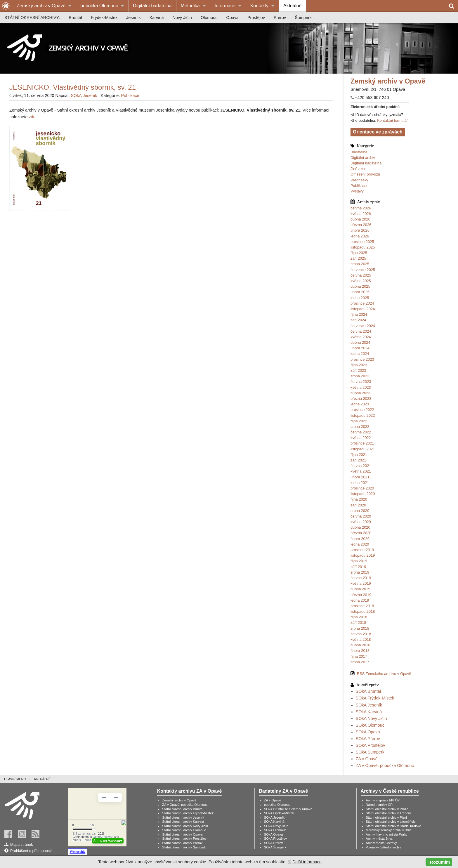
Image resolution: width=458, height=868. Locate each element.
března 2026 (361, 225)
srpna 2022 (360, 427)
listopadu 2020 (363, 494)
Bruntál (75, 18)
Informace (225, 6)
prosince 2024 (362, 303)
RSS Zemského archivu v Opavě (384, 674)
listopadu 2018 (363, 611)
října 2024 (359, 314)
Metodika (190, 6)
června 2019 (361, 578)
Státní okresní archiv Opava (182, 834)
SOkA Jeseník (369, 705)
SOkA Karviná (369, 712)
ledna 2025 (360, 298)
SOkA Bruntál (368, 691)
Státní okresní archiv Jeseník (183, 817)
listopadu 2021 (363, 449)
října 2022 (359, 421)
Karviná (157, 18)
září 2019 (358, 567)
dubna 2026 (360, 219)
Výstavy (357, 191)
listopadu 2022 (363, 415)
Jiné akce (358, 169)
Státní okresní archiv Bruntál (183, 809)
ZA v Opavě (367, 759)
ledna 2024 (360, 354)
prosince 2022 (362, 410)
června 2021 (361, 466)
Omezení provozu (365, 174)
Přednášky (359, 180)
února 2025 (360, 292)
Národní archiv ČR (379, 805)
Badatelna (359, 152)
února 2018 (360, 651)
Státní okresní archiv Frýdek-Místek (188, 813)
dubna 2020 (360, 527)
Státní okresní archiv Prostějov (184, 839)
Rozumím (440, 862)
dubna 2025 (360, 286)
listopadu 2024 (363, 309)
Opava (232, 18)
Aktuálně (292, 6)
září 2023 (358, 370)
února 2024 (360, 348)
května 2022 (361, 438)
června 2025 (361, 275)
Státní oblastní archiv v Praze (387, 809)
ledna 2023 (360, 404)
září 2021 (358, 460)
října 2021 (359, 455)
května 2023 (361, 387)
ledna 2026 (360, 236)
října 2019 (359, 561)
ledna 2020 (360, 544)
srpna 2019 (360, 572)
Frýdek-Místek (104, 18)
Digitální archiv (363, 158)
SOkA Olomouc (370, 725)
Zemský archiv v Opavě (41, 6)
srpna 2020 (360, 511)
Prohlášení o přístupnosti (31, 851)
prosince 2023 (362, 359)
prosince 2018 (362, 606)
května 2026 (361, 214)
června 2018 (361, 634)
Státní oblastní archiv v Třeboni (388, 813)
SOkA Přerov (368, 739)
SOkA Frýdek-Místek (375, 698)
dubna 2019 (360, 589)
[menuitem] (44, 6)
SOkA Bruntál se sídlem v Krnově (288, 809)
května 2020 (361, 522)
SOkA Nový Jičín (371, 718)
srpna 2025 (360, 264)
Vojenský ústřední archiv (383, 847)
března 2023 (361, 399)
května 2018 (361, 639)
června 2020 (361, 516)
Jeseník (133, 18)
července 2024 (363, 326)
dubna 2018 (360, 645)
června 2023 (361, 382)
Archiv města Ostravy (381, 843)
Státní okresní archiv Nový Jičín (185, 826)
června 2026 (361, 208)
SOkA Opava (368, 732)
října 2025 (359, 253)
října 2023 (359, 365)
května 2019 (361, 583)
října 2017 (359, 656)
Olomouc (209, 18)
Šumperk (303, 18)
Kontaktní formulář (392, 120)
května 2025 (361, 281)
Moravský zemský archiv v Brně (389, 830)
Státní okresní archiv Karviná (183, 822)
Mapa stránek (22, 844)
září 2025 (358, 258)
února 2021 (360, 477)
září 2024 (358, 320)
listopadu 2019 (363, 555)
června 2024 (361, 331)
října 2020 (359, 499)
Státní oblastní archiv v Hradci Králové (393, 826)
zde (32, 117)
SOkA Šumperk (370, 752)
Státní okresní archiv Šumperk (184, 847)
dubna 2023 (360, 393)
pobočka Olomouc (99, 6)
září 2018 (358, 623)
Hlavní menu (15, 779)
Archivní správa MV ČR (383, 800)
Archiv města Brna (379, 839)
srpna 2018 (360, 628)
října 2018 (359, 617)
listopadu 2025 (363, 247)
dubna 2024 (360, 342)
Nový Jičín (182, 18)
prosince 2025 (362, 242)
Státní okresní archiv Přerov (182, 843)
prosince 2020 (362, 488)
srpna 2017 (360, 662)
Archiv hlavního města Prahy (386, 834)
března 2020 (361, 533)
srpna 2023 (360, 376)
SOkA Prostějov (371, 745)
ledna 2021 (360, 483)
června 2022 (361, 432)
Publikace (359, 186)
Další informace (307, 862)
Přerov (280, 18)
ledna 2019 (360, 600)
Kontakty (259, 6)
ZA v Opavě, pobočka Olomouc (385, 765)
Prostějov (256, 18)
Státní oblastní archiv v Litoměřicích (392, 822)
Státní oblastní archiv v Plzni (386, 817)
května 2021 (361, 471)
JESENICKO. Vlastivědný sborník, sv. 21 (73, 87)
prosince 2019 (362, 550)
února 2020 (360, 539)
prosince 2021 (362, 443)
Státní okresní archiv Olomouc (184, 830)
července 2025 (363, 270)
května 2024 (361, 337)
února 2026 (360, 230)
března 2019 (361, 595)
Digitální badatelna (152, 6)
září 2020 (358, 505)
